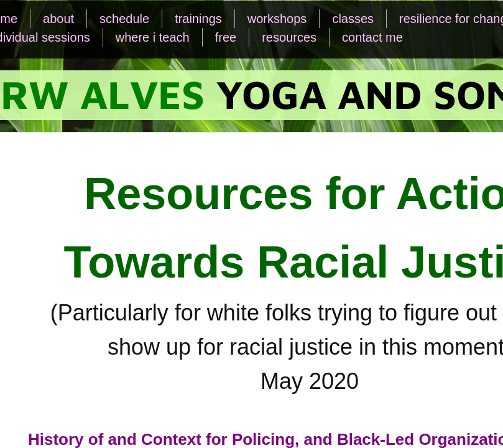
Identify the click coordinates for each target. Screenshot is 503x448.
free (226, 37)
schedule (124, 19)
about (58, 19)
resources (289, 37)
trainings (198, 19)
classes (353, 19)
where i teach (153, 37)
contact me (372, 37)
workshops (277, 19)
